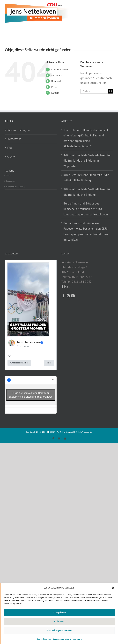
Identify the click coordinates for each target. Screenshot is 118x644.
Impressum (77, 639)
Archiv (11, 157)
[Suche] (111, 91)
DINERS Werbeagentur (83, 432)
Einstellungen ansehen (59, 630)
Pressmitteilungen (18, 130)
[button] (113, 588)
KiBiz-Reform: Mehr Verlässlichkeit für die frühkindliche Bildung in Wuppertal (87, 161)
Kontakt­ (55, 93)
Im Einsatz (56, 75)
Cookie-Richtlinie (44, 639)
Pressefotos (14, 139)
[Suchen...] (94, 91)
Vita (9, 148)
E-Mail (65, 287)
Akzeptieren (59, 612)
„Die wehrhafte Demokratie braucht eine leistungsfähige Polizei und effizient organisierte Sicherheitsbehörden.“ (86, 138)
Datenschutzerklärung (62, 639)
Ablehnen (59, 621)
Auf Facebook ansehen (19, 363)
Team (8, 175)
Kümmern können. (60, 70)
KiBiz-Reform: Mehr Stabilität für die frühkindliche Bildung (86, 178)
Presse (55, 87)
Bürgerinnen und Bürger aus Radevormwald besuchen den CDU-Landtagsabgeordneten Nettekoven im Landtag (86, 231)
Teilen (49, 363)
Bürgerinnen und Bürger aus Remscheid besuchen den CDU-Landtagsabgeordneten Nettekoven (86, 209)
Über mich (56, 81)
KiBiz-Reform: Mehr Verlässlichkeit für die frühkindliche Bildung (87, 192)
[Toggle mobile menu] (111, 5)
